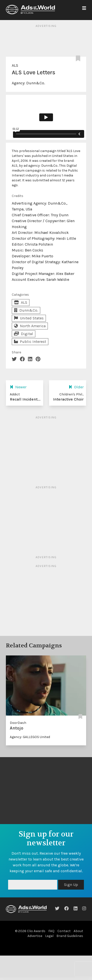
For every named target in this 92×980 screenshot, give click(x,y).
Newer (18, 387)
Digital (24, 334)
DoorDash (18, 723)
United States (29, 318)
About (78, 931)
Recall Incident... (25, 399)
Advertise (35, 936)
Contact (64, 931)
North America (30, 326)
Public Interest (30, 342)
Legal (49, 936)
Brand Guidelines (70, 936)
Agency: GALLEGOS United (30, 737)
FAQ (51, 931)
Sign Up (71, 885)
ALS (15, 65)
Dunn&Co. (36, 83)
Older (76, 387)
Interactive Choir (68, 399)
